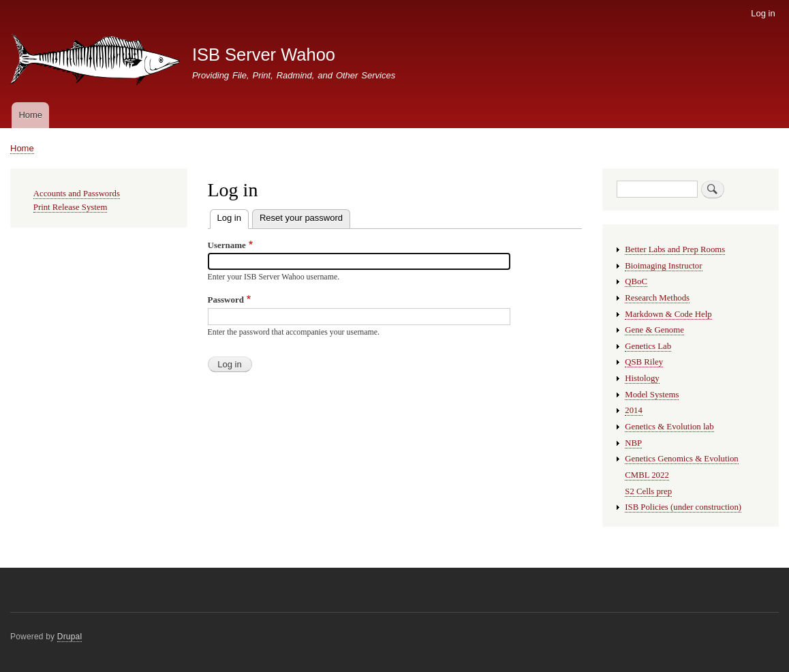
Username (227, 245)
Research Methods (657, 298)
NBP (633, 443)
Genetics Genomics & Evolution (681, 459)
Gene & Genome (654, 330)
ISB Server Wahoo (264, 55)
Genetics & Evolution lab (669, 427)
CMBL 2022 (647, 475)
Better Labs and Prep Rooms (675, 249)
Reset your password (301, 218)
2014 (634, 410)
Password (226, 300)
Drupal (70, 637)
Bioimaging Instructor (663, 266)
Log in (763, 13)
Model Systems (652, 395)
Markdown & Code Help (668, 314)
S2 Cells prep (648, 491)
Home (30, 115)
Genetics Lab (648, 346)
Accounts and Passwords (77, 194)
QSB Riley (644, 362)
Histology (642, 378)
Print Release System (71, 207)
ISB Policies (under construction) (683, 507)
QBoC (636, 281)
